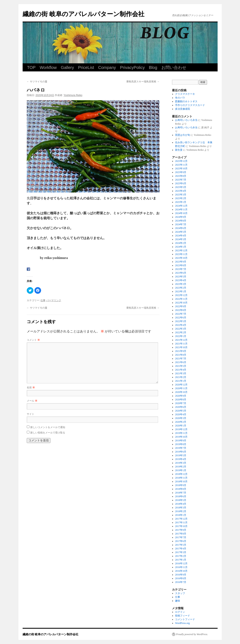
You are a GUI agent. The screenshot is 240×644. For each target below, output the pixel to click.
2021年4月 (181, 370)
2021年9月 (181, 351)
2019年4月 (181, 459)
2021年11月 (181, 344)
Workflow (48, 67)
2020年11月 (181, 388)
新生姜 (179, 150)
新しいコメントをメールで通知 (48, 427)
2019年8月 (181, 444)
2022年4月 (181, 325)
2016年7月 (181, 582)
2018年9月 (181, 485)
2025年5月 (181, 187)
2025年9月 (181, 172)
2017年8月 (181, 534)
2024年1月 (181, 247)
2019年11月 (181, 433)
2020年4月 (181, 414)
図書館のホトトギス (186, 101)
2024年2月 (181, 243)
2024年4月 (181, 236)
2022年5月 (181, 321)
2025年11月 (181, 165)
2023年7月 (181, 269)
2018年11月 (181, 478)
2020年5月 (181, 411)
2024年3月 (181, 239)
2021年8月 (181, 355)
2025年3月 (181, 195)
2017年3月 (181, 552)
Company (107, 67)
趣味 (178, 601)
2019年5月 (181, 455)
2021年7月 (181, 359)
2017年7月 (181, 537)
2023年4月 (181, 280)
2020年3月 (181, 418)
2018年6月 (181, 496)
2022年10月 (181, 303)
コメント (33, 340)
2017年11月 (181, 522)
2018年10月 (181, 481)
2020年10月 (181, 392)
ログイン (180, 612)
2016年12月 (181, 563)
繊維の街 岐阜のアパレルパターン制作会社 (83, 14)
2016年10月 (181, 571)
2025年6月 (181, 183)
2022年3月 (181, 329)
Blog (153, 67)
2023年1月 (181, 291)
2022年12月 (181, 295)
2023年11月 (181, 254)
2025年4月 (181, 191)
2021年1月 (181, 381)
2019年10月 (181, 437)
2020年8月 (181, 400)
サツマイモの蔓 (37, 82)
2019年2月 (181, 467)
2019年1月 (181, 470)
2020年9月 (181, 396)
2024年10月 (181, 213)
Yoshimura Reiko (73, 95)
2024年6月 (181, 228)
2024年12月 (181, 206)
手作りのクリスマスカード (190, 105)
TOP (31, 67)
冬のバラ (180, 98)
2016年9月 (181, 575)
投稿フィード (183, 616)
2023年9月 (181, 262)
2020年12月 (181, 385)
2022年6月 (181, 318)
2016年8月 (181, 578)
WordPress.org (182, 623)
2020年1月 (181, 426)
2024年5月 (181, 232)
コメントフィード (185, 619)
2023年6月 (181, 273)
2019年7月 (181, 448)
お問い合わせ (174, 67)
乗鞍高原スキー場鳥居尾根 (143, 82)
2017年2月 (181, 556)
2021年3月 (181, 373)
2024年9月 (181, 217)
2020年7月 (181, 403)
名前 (31, 388)
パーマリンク (54, 300)
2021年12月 (181, 340)
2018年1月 (181, 515)
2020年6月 (181, 407)
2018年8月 (181, 489)
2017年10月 (181, 526)
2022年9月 (181, 306)
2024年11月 (181, 209)
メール (32, 401)
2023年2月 (181, 288)
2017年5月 (181, 545)
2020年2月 (181, 422)
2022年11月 (181, 299)
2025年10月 (181, 169)
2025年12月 (181, 161)
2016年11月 (181, 567)
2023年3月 (181, 284)
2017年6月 (181, 541)
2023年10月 (181, 258)
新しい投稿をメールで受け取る (48, 433)
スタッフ (180, 593)
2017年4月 (181, 549)
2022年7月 (181, 314)
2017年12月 (181, 519)
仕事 (43, 300)
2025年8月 (181, 176)
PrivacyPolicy (132, 67)
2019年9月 (181, 441)
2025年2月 (181, 198)
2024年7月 (181, 224)
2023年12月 (181, 250)
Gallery (67, 67)
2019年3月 (181, 463)
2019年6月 (181, 452)
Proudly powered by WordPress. (192, 634)
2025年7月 (181, 180)
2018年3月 (181, 508)
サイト (30, 414)
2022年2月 (181, 332)
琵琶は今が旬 (183, 135)
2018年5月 (181, 500)
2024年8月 (181, 221)
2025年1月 (181, 202)
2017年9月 (181, 530)
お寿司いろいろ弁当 (186, 120)
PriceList (86, 67)
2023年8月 (181, 265)
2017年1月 (181, 560)
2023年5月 (181, 277)
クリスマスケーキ (185, 94)
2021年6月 (181, 362)
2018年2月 (181, 511)
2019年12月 (181, 429)
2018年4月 (181, 504)
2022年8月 (181, 310)
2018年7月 (181, 493)
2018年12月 (181, 474)
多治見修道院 (183, 109)
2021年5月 (181, 366)
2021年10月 (181, 347)
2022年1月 (181, 336)
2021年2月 (181, 377)
